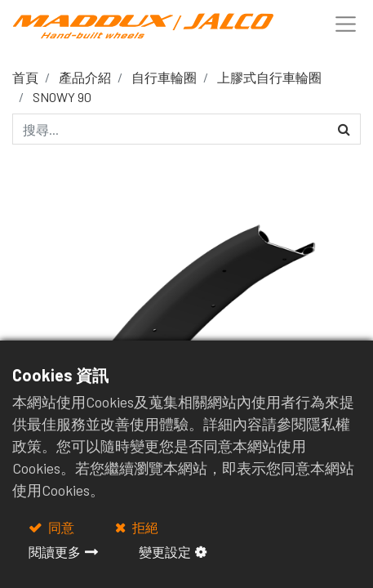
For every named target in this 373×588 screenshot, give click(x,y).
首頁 (25, 77)
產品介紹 (85, 77)
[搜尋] (344, 129)
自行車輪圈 (164, 77)
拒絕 (144, 527)
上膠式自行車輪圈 (269, 77)
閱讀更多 (55, 552)
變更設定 (165, 552)
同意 (60, 527)
